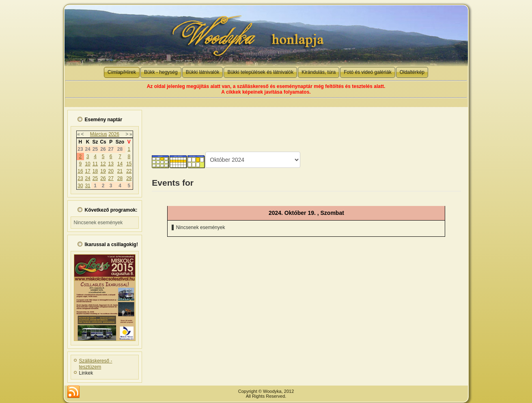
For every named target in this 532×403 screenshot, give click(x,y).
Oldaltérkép (412, 72)
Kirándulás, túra (319, 72)
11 (95, 164)
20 (111, 171)
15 (129, 164)
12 (103, 164)
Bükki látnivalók (203, 72)
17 (87, 171)
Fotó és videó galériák (367, 72)
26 (103, 178)
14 (120, 164)
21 (120, 171)
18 (95, 171)
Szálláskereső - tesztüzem (96, 364)
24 (87, 178)
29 (129, 178)
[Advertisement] (306, 125)
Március (99, 134)
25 (95, 178)
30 (80, 186)
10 (87, 164)
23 (80, 178)
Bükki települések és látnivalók (260, 72)
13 (111, 164)
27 (111, 178)
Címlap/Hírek (122, 72)
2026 (114, 134)
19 (103, 171)
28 (120, 178)
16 (80, 171)
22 (129, 171)
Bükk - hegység (161, 72)
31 (87, 186)
